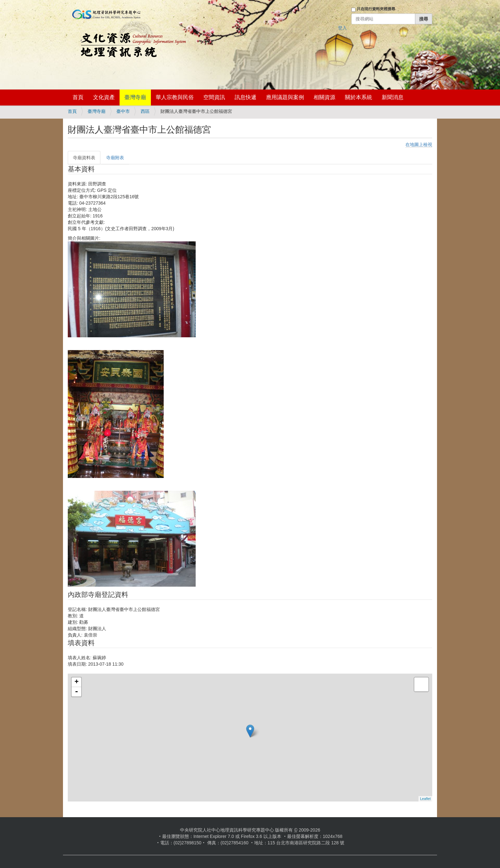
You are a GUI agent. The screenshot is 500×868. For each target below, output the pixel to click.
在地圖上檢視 (419, 145)
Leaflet (425, 799)
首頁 (78, 97)
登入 (342, 28)
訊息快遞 (246, 97)
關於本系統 (359, 97)
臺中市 (123, 111)
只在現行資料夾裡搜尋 (376, 9)
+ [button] (77, 682)
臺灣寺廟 (135, 97)
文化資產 (104, 97)
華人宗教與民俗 (175, 97)
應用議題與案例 (285, 97)
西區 (145, 111)
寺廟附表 (115, 158)
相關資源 (324, 97)
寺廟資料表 (84, 158)
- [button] (76, 692)
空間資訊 (214, 97)
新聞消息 (393, 97)
